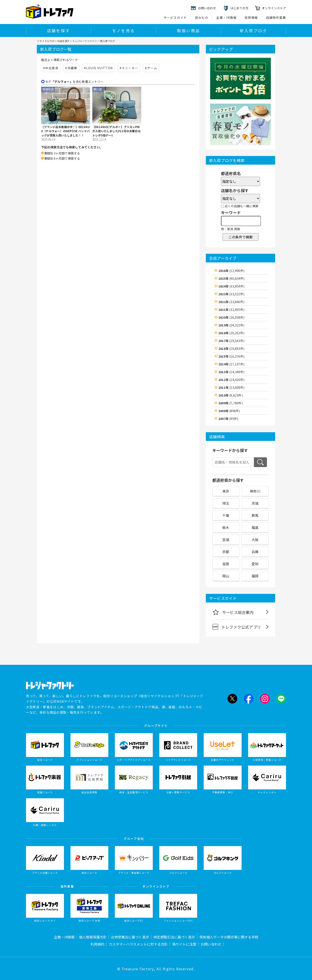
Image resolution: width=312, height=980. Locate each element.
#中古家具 (51, 68)
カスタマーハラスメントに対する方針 (138, 944)
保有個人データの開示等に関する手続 (229, 937)
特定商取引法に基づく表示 (174, 937)
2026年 (231, 271)
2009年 (231, 403)
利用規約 (97, 944)
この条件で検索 (240, 237)
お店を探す (63, 41)
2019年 (231, 325)
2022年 (231, 302)
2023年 (231, 294)
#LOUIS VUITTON (98, 68)
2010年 (231, 395)
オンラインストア (274, 8)
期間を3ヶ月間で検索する (62, 153)
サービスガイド (175, 18)
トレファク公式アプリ (237, 627)
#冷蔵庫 (71, 68)
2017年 (231, 341)
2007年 (228, 419)
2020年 (231, 317)
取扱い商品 (188, 31)
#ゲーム (151, 68)
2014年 (231, 364)
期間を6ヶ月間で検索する (62, 158)
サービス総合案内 (233, 612)
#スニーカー (129, 68)
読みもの (202, 18)
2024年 (231, 286)
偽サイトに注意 (184, 944)
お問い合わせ (211, 944)
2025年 (231, 278)
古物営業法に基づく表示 (130, 937)
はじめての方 (239, 8)
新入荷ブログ (253, 31)
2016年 (231, 349)
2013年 (231, 372)
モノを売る (123, 31)
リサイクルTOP (46, 41)
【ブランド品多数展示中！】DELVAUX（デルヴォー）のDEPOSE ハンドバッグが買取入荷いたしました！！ (65, 131)
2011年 (231, 387)
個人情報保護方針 (93, 937)
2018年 (231, 333)
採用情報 (251, 18)
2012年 (231, 380)
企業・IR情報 (226, 18)
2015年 (231, 356)
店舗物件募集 (276, 18)
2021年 (231, 310)
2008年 (229, 411)
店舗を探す (58, 31)
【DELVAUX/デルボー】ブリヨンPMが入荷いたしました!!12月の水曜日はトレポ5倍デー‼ (116, 131)
